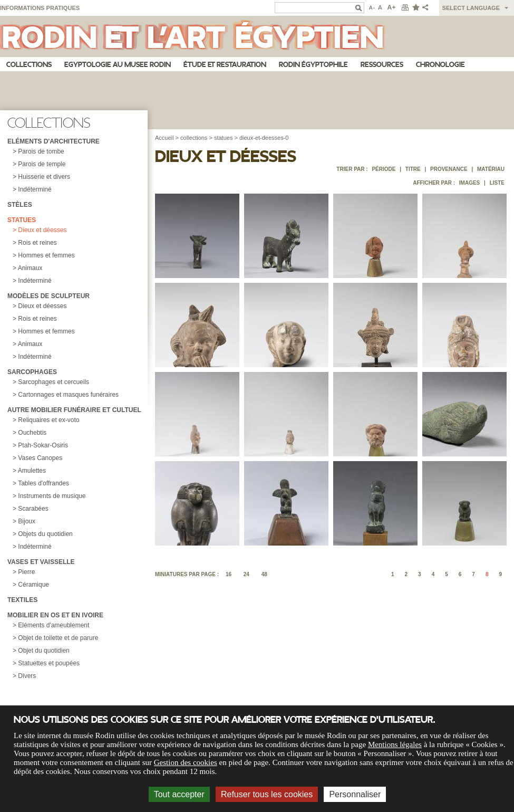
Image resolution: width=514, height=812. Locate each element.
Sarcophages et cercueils (54, 382)
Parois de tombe (41, 151)
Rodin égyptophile (313, 65)
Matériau (491, 169)
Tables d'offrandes (43, 483)
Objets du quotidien (45, 534)
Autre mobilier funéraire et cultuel (74, 410)
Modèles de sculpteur (49, 296)
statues (223, 138)
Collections (29, 65)
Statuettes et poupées (49, 663)
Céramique (33, 585)
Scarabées (33, 509)
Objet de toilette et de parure (58, 638)
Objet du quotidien (43, 651)
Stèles (20, 205)
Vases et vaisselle (41, 562)
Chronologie (440, 65)
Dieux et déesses (42, 230)
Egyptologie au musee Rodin (118, 65)
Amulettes (32, 471)
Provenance (449, 169)
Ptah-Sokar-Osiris (43, 445)
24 (246, 574)
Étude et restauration (225, 65)
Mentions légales (395, 744)
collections (194, 138)
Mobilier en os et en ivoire (55, 615)
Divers (27, 676)
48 (264, 574)
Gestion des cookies (186, 762)
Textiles (22, 600)
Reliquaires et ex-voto (49, 420)
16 (229, 574)
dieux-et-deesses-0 (264, 138)
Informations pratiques (40, 8)
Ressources (382, 65)
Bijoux (27, 521)
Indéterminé (35, 189)
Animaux (30, 268)
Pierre (26, 572)
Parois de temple (42, 164)
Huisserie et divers (44, 177)
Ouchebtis (32, 433)
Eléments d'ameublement (54, 625)
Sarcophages (32, 372)
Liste (497, 183)
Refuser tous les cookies (267, 794)
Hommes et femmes (46, 255)
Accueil (164, 138)
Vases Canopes (40, 458)
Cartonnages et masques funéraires (68, 395)
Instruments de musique (52, 496)
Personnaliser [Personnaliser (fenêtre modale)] (355, 794)
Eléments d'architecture (54, 141)
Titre (413, 169)
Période (384, 169)
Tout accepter (179, 794)
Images (469, 183)
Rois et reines (37, 243)
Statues (22, 220)
